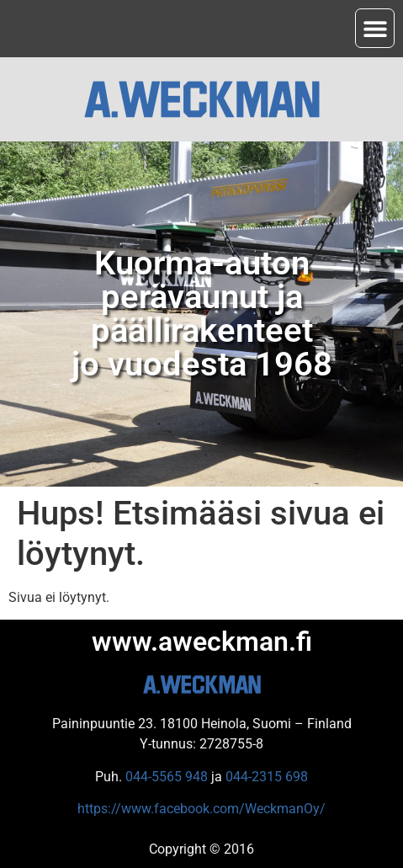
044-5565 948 (167, 777)
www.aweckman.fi (202, 642)
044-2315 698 (267, 777)
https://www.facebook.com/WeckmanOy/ (201, 809)
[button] (375, 28)
